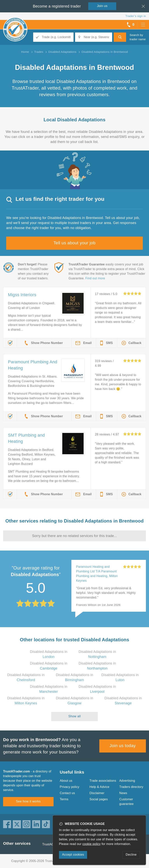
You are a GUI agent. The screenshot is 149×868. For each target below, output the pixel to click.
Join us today (123, 746)
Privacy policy (70, 787)
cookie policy (92, 844)
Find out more (95, 278)
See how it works (28, 801)
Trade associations (103, 781)
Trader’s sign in (136, 16)
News (123, 793)
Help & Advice (99, 787)
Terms (64, 799)
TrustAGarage (52, 844)
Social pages (99, 799)
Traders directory (131, 787)
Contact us (67, 793)
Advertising (127, 781)
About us (66, 781)
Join (102, 6)
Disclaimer (97, 793)
